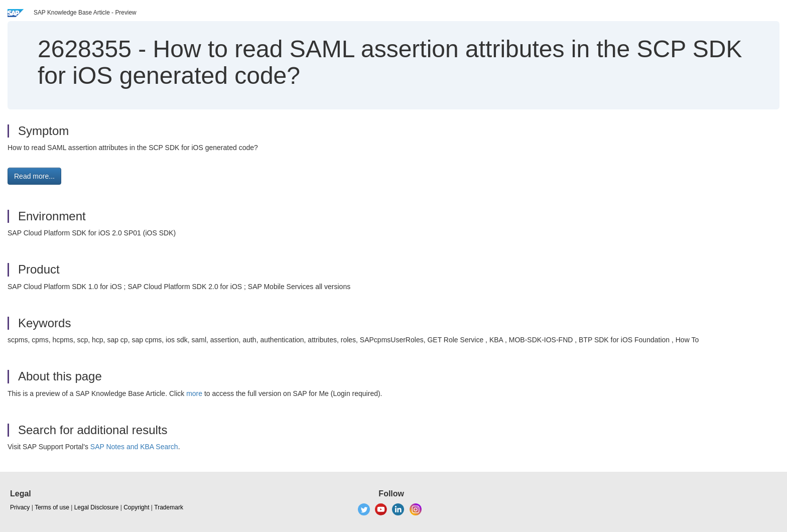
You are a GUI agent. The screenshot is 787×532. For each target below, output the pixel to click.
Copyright (136, 507)
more (194, 393)
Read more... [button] (34, 176)
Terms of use (52, 507)
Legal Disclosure (97, 507)
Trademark (169, 507)
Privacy (20, 507)
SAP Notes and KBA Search (134, 447)
